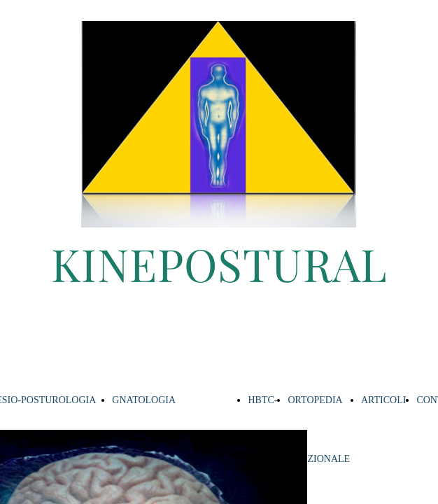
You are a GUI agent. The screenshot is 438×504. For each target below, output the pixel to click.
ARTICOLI (383, 400)
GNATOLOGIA (144, 400)
